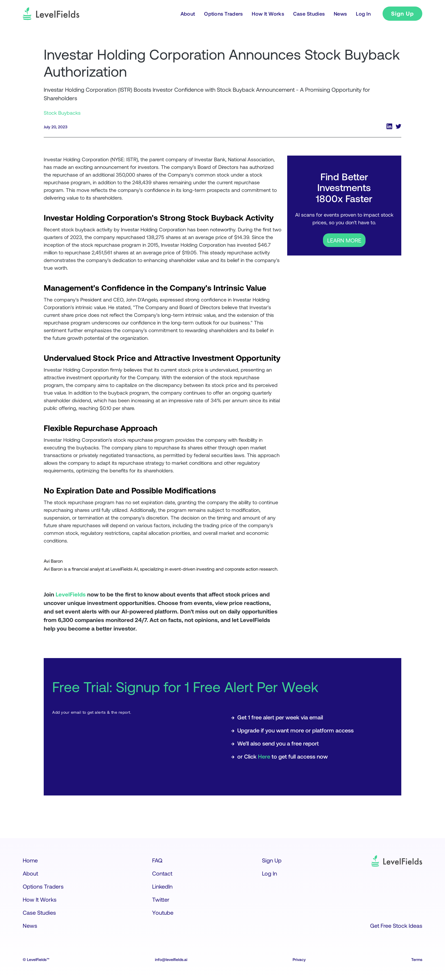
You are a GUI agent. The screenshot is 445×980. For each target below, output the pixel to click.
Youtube (163, 912)
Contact (162, 873)
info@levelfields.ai (171, 959)
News (30, 925)
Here (264, 756)
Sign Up (402, 13)
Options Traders (43, 886)
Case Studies (39, 912)
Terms (417, 959)
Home (30, 860)
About (30, 873)
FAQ (157, 860)
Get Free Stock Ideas (396, 925)
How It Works (40, 899)
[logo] (51, 14)
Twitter (161, 899)
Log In (269, 873)
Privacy (299, 959)
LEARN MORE (344, 240)
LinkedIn (162, 886)
